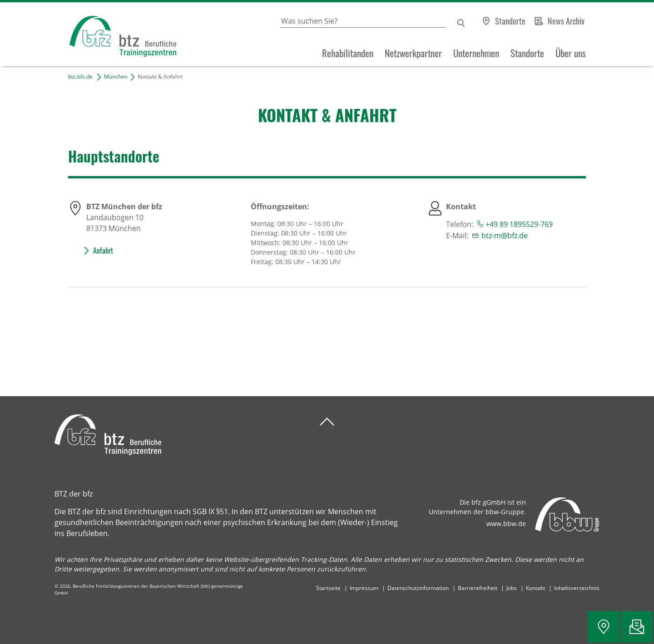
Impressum (364, 588)
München (116, 76)
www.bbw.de (506, 524)
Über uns (571, 53)
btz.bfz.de (80, 76)
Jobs (512, 588)
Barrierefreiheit (478, 588)
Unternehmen (476, 53)
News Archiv (566, 21)
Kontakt (535, 588)
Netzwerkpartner (413, 53)
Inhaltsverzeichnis (577, 588)
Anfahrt (103, 251)
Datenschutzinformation (418, 588)
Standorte (510, 21)
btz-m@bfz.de (505, 236)
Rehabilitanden (348, 53)
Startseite (328, 588)
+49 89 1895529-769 (519, 224)
